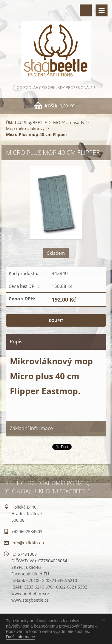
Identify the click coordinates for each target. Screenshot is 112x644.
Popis (16, 342)
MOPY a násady (69, 122)
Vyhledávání (86, 10)
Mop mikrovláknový (25, 128)
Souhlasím (105, 620)
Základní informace (31, 428)
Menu (102, 10)
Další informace (20, 637)
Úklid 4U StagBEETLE (26, 122)
